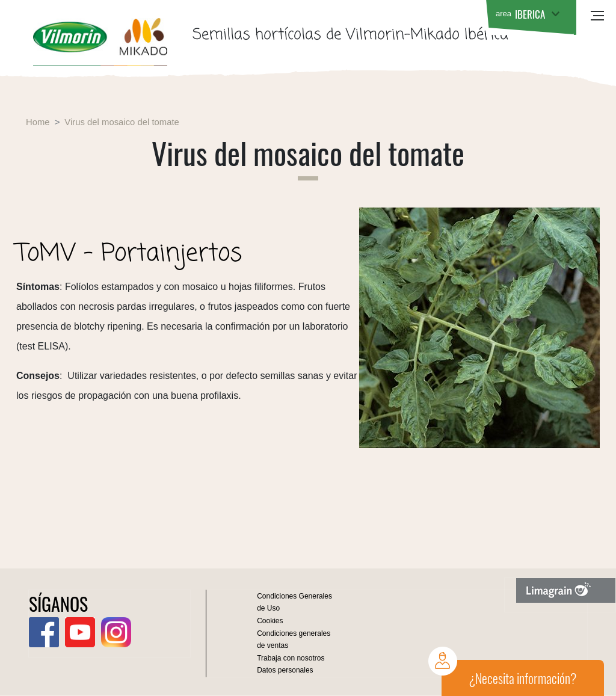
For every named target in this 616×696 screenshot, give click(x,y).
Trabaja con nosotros (291, 658)
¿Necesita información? (523, 678)
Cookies (270, 621)
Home (38, 122)
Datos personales (285, 670)
